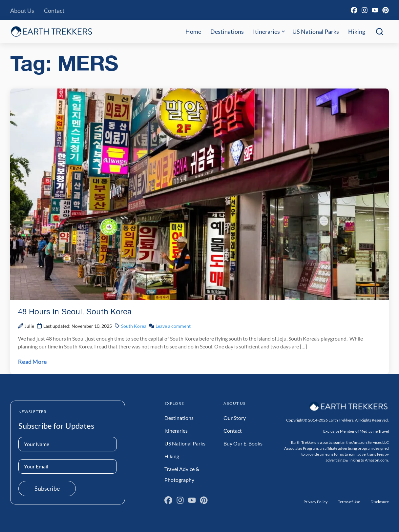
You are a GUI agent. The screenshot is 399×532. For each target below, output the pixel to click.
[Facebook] (354, 10)
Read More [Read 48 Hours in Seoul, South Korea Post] (32, 362)
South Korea (134, 326)
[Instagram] (365, 10)
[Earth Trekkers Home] (52, 31)
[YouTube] (375, 10)
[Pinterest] (386, 10)
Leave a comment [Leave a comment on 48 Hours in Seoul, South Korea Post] (173, 326)
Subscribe (47, 488)
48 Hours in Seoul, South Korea (75, 312)
